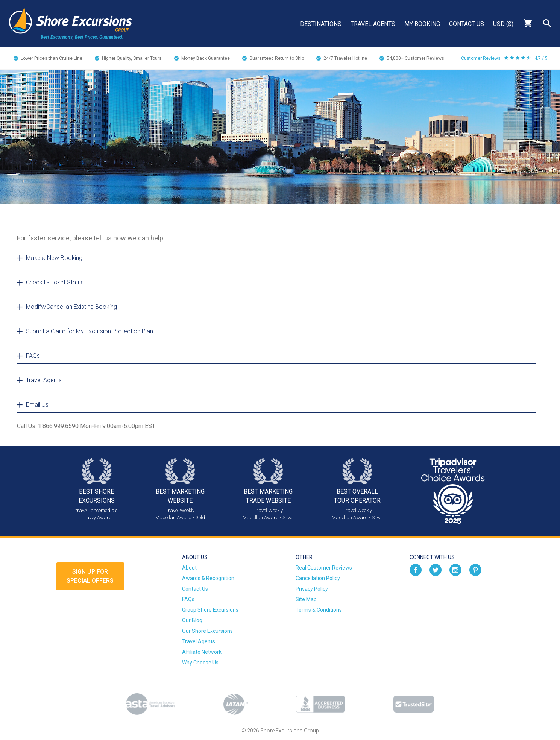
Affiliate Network (202, 652)
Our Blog (192, 620)
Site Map (306, 599)
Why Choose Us (200, 663)
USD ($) (503, 24)
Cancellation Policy (318, 578)
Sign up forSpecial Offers (90, 576)
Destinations (321, 24)
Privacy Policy (312, 589)
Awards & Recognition (208, 578)
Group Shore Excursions (210, 610)
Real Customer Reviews (324, 568)
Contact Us (467, 24)
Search (547, 23)
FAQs (188, 599)
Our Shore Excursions (207, 631)
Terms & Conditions (319, 610)
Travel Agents (373, 24)
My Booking (422, 24)
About (189, 568)
